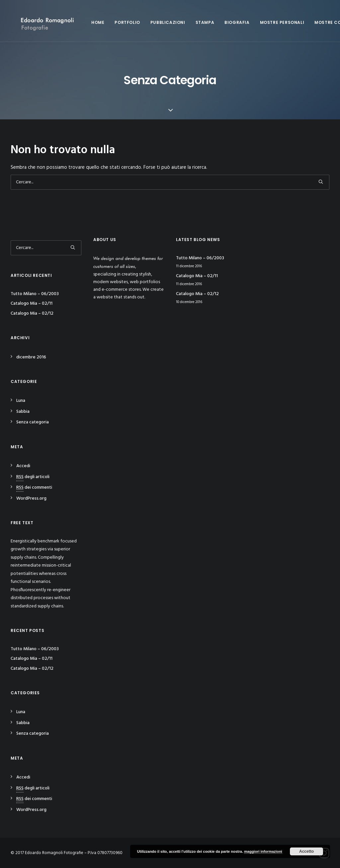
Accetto (306, 851)
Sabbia (23, 412)
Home (90, 22)
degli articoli (33, 477)
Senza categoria (33, 422)
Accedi (23, 466)
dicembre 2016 (31, 357)
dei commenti (34, 488)
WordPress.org (31, 498)
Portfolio (120, 22)
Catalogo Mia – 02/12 (32, 313)
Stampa (198, 22)
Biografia (230, 22)
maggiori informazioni (263, 851)
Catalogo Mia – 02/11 (32, 304)
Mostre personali (275, 22)
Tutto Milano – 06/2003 (35, 294)
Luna (21, 401)
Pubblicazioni (161, 22)
